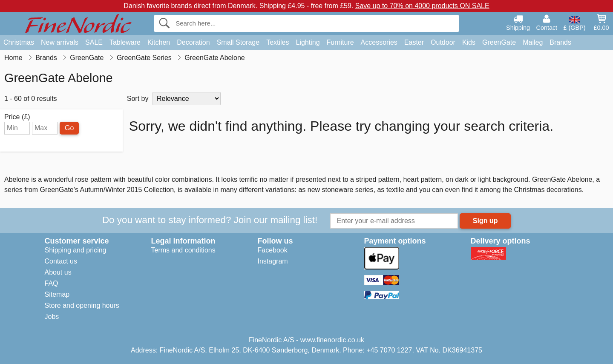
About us (58, 272)
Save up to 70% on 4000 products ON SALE (422, 6)
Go (69, 128)
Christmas (19, 42)
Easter (414, 42)
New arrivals (60, 42)
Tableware (125, 42)
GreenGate (499, 42)
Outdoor (443, 42)
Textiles (278, 42)
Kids (469, 42)
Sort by (138, 99)
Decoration (193, 42)
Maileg (533, 42)
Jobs (52, 317)
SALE (94, 42)
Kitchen (159, 42)
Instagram (273, 261)
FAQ (52, 283)
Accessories (379, 42)
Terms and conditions (183, 250)
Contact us (61, 261)
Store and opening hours (82, 305)
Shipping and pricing (76, 250)
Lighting (308, 42)
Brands (560, 42)
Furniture (340, 42)
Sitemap (57, 294)
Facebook (273, 250)
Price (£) (17, 117)
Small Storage (238, 42)
